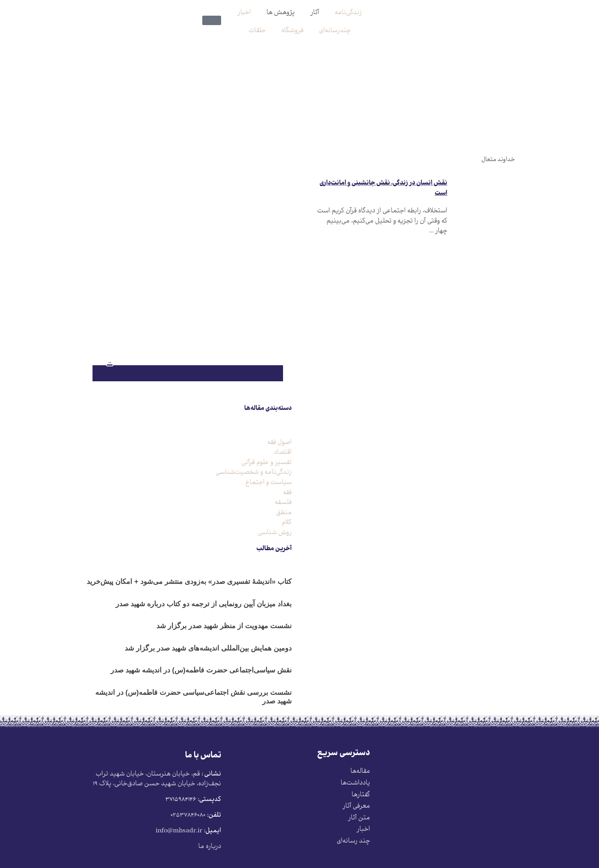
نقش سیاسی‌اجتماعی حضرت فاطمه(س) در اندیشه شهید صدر (201, 670)
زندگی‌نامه (348, 13)
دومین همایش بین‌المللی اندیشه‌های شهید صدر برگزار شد (208, 648)
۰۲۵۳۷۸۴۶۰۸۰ (188, 815)
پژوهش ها (281, 13)
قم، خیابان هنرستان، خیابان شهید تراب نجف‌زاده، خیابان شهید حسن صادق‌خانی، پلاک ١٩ (157, 779)
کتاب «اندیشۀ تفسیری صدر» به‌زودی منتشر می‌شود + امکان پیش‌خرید (189, 582)
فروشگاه (292, 31)
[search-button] (218, 7)
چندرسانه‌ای (335, 31)
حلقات (257, 31)
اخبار (244, 13)
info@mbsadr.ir (179, 831)
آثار (315, 13)
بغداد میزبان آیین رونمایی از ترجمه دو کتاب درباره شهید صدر (204, 604)
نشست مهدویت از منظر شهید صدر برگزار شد (224, 626)
